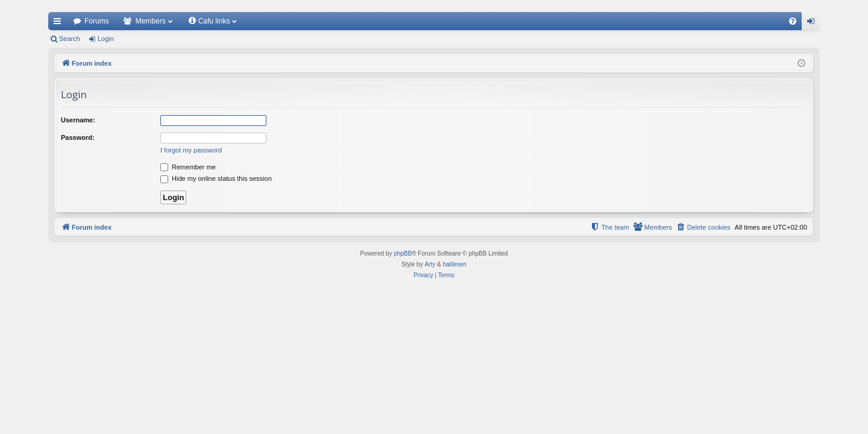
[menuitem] (793, 21)
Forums (97, 21)
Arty (430, 264)
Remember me (188, 167)
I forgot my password (191, 150)
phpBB (403, 253)
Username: (78, 120)
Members (151, 21)
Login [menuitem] (813, 24)
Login (106, 39)
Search (70, 39)
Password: (78, 137)
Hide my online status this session (216, 178)
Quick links (60, 24)
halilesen (454, 264)
